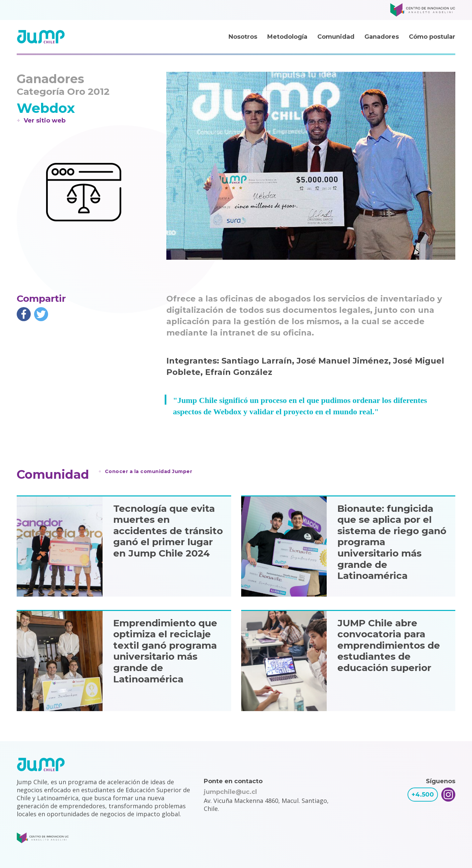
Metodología (287, 37)
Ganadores (382, 37)
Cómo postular (432, 37)
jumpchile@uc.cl (230, 792)
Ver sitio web (45, 121)
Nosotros (243, 37)
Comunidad (336, 37)
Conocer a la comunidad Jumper (149, 471)
